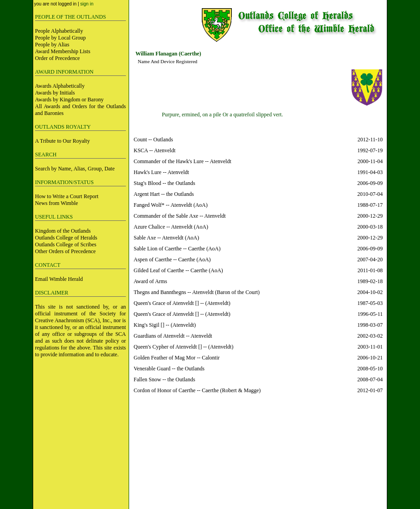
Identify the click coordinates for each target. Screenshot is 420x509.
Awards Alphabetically (60, 86)
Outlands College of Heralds (66, 238)
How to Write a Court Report (67, 196)
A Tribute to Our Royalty (62, 141)
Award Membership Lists (63, 51)
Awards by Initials (55, 93)
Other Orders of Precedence (65, 251)
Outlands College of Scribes (66, 245)
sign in (87, 4)
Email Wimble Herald (59, 279)
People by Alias (52, 45)
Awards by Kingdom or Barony (69, 100)
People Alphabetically (59, 31)
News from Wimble (57, 203)
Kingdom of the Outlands (63, 231)
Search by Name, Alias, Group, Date (75, 169)
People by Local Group (60, 38)
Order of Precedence (57, 58)
